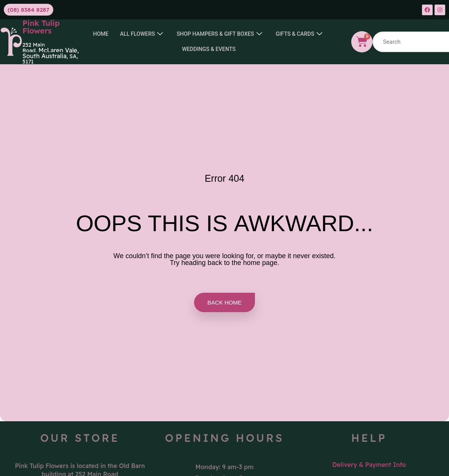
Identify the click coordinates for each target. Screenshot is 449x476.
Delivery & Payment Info (369, 465)
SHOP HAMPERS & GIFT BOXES (251, 34)
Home (128, 34)
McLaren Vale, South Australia (51, 53)
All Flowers (170, 34)
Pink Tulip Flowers (41, 27)
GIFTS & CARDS (174, 50)
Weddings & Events (240, 49)
